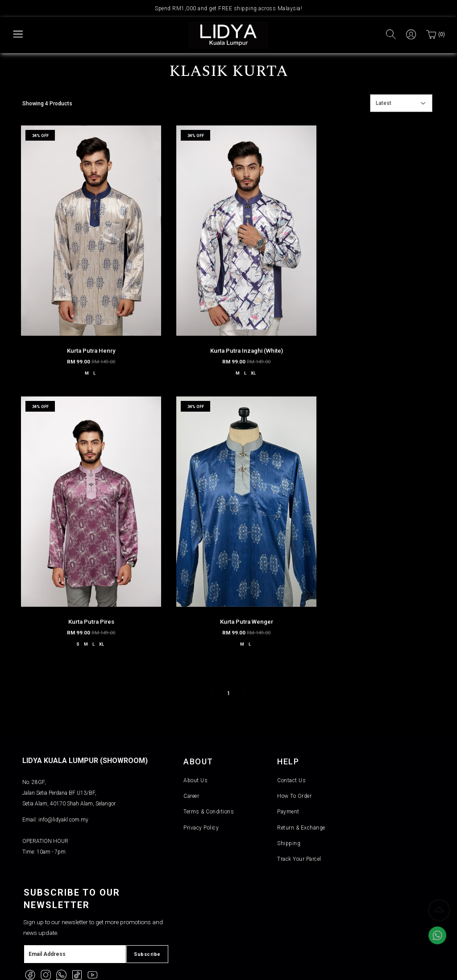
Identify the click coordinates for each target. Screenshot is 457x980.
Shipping (289, 805)
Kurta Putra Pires (372, 329)
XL (239, 352)
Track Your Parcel (299, 820)
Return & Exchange (301, 789)
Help (289, 722)
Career (191, 757)
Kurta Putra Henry (85, 329)
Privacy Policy (201, 789)
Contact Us (291, 742)
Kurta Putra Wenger (85, 580)
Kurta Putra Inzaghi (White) (228, 329)
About (200, 722)
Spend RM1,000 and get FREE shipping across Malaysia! (228, 8)
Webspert (266, 968)
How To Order (294, 757)
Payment (288, 773)
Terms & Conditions (209, 773)
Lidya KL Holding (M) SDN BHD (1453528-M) (121, 968)
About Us (195, 742)
